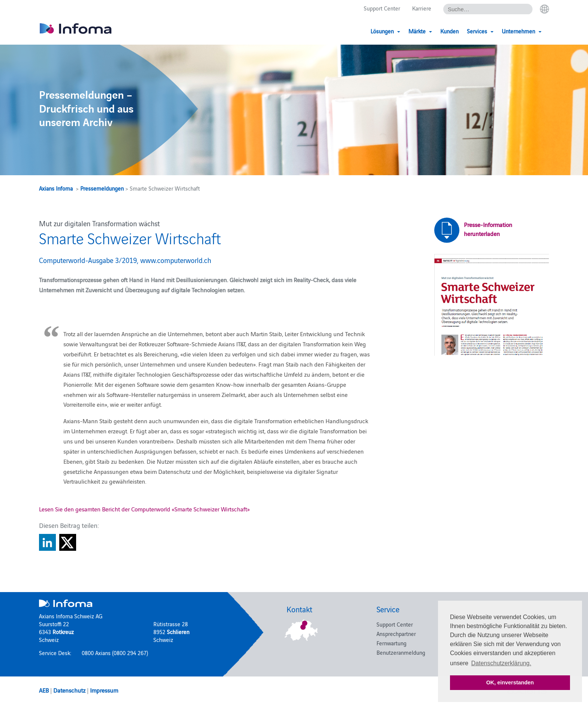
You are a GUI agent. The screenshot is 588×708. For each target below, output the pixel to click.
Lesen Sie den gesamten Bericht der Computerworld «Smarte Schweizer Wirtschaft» (144, 509)
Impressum (104, 690)
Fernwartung (391, 643)
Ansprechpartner (396, 634)
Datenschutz (69, 690)
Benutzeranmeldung (401, 652)
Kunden (449, 31)
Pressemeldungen (102, 188)
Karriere (422, 8)
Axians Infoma (56, 188)
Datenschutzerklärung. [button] (501, 663)
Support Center (382, 8)
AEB (44, 690)
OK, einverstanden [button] (510, 682)
